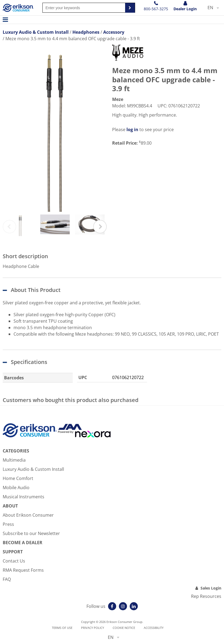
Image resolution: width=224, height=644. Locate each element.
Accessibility (154, 628)
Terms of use (62, 628)
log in (132, 130)
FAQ (7, 579)
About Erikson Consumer (28, 515)
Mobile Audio (16, 488)
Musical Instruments (24, 497)
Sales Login (211, 588)
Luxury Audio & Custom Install (33, 469)
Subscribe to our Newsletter (31, 533)
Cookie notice (124, 628)
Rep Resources (206, 596)
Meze (118, 99)
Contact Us (14, 561)
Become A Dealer (23, 543)
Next (100, 227)
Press (8, 524)
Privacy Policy (93, 628)
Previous (9, 227)
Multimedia (14, 460)
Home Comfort (18, 478)
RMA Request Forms (23, 570)
